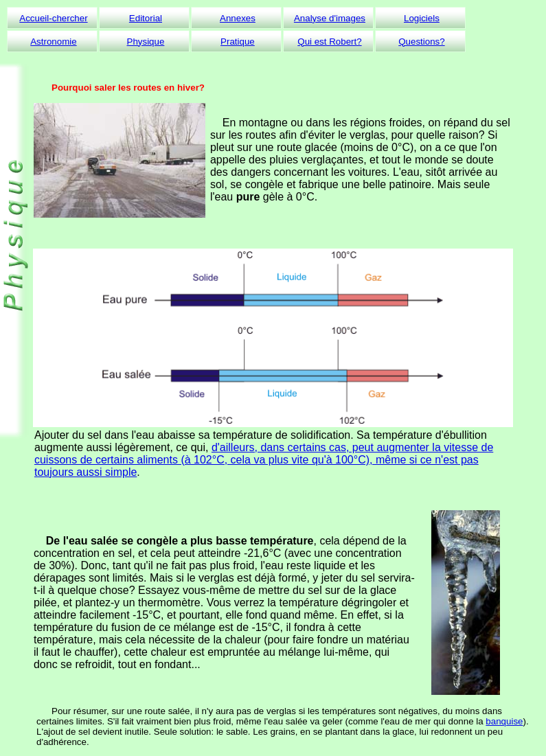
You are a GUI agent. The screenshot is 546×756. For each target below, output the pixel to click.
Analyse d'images (330, 18)
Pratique (238, 42)
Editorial (146, 18)
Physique (146, 42)
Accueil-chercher (53, 18)
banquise (504, 721)
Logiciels (422, 18)
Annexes (238, 18)
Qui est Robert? (329, 42)
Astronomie (53, 42)
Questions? (421, 42)
